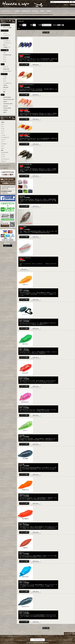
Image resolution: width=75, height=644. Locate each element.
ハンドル (3, 135)
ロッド (3, 127)
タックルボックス (5, 137)
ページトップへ (68, 634)
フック (3, 131)
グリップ (3, 140)
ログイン (66, 5)
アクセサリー (4, 144)
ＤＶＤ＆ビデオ (5, 153)
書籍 (2, 150)
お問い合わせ (28, 636)
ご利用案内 (3, 636)
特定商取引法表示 (10, 636)
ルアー (3, 124)
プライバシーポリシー (19, 636)
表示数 (21, 25)
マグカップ (4, 161)
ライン (3, 133)
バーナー (3, 157)
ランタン (3, 155)
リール (3, 129)
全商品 (3, 122)
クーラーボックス (5, 159)
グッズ (3, 146)
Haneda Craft (22, 4)
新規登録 (72, 5)
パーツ (3, 142)
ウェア (3, 148)
